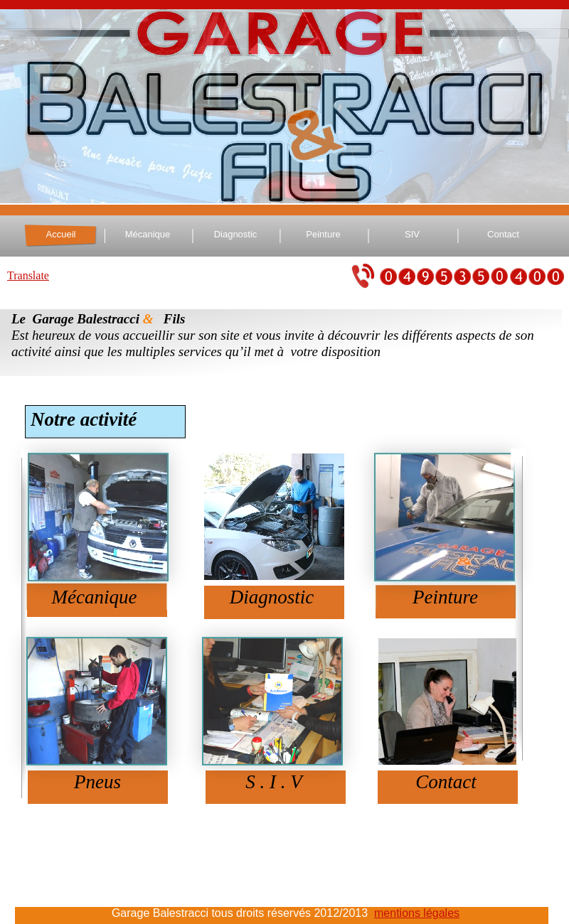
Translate (28, 275)
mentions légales (417, 913)
